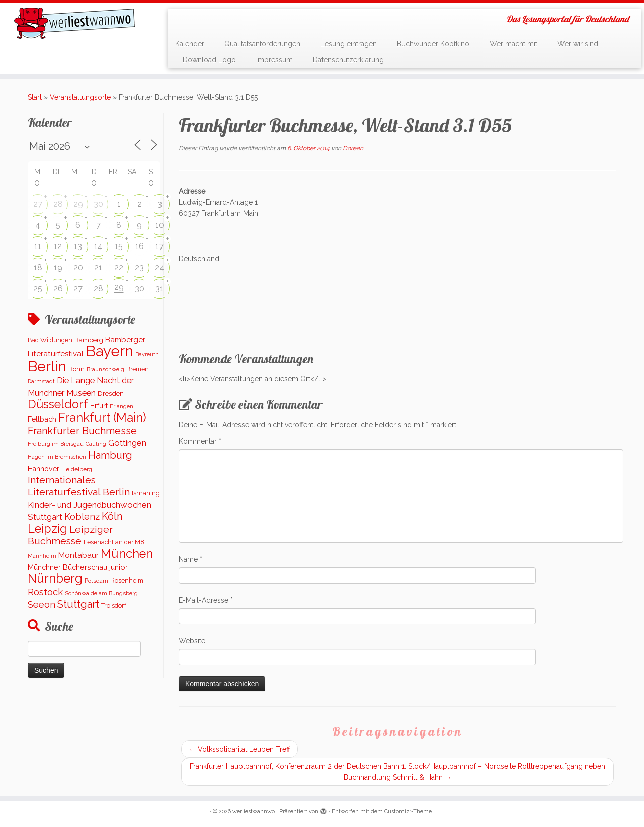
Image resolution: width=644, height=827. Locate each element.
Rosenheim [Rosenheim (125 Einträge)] (127, 580)
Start (35, 97)
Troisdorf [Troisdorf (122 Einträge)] (114, 605)
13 (78, 246)
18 (38, 267)
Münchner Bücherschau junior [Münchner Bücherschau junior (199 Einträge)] (78, 567)
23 (139, 267)
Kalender (190, 44)
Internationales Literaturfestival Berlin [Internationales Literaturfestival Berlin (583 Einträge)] (79, 486)
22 (119, 267)
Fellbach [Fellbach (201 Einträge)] (42, 419)
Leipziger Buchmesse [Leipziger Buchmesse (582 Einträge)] (70, 535)
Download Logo (209, 60)
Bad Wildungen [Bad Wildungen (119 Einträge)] (50, 340)
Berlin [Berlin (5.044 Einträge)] (47, 366)
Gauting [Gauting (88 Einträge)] (96, 444)
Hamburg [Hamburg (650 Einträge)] (110, 455)
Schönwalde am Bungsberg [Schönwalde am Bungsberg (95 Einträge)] (101, 593)
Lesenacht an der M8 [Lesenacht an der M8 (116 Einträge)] (114, 542)
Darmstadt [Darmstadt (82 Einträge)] (41, 381)
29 (78, 204)
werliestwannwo (254, 812)
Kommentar (200, 441)
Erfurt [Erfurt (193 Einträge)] (99, 406)
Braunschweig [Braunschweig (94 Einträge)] (105, 369)
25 (38, 288)
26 (58, 288)
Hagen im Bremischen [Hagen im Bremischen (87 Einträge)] (57, 457)
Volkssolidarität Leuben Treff (239, 749)
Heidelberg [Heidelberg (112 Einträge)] (77, 469)
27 (38, 204)
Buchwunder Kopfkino (433, 44)
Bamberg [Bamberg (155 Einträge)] (89, 340)
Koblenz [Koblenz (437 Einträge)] (82, 516)
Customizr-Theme (408, 812)
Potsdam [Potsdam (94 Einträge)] (96, 581)
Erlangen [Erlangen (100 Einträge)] (122, 406)
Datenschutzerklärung (348, 60)
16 (140, 246)
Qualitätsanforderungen (262, 44)
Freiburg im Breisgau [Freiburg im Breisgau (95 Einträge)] (56, 444)
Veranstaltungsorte (80, 97)
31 (159, 288)
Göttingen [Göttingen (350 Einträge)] (127, 443)
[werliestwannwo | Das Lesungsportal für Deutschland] (74, 23)
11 (38, 246)
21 (98, 267)
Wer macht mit (513, 44)
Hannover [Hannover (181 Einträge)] (44, 469)
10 (160, 225)
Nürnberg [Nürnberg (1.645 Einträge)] (55, 578)
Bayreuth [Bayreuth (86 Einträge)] (147, 354)
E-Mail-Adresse (206, 600)
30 (98, 204)
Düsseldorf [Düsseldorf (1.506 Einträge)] (58, 404)
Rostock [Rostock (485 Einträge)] (45, 592)
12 (58, 246)
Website (192, 641)
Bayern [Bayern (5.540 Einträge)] (109, 351)
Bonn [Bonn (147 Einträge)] (76, 369)
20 (78, 267)
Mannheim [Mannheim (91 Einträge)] (42, 556)
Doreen (353, 148)
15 (119, 246)
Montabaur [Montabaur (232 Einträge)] (78, 555)
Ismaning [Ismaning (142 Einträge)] (146, 493)
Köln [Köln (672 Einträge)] (112, 516)
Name (190, 559)
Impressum (274, 60)
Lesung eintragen (349, 44)
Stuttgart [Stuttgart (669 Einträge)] (78, 604)
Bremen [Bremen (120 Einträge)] (138, 369)
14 (98, 246)
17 (159, 246)
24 (160, 267)
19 (58, 267)
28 (58, 204)
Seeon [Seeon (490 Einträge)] (42, 604)
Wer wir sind (578, 44)
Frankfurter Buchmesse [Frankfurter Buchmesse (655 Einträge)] (82, 431)
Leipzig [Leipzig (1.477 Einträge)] (48, 528)
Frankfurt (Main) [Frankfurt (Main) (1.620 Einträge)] (102, 418)
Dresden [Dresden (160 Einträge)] (111, 393)
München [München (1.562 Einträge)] (127, 554)
